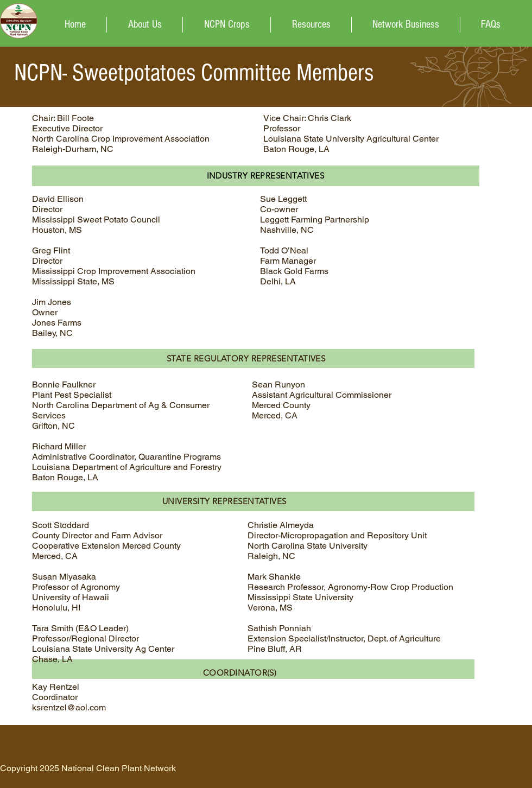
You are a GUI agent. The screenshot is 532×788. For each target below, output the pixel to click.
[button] (227, 25)
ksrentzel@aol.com (69, 707)
